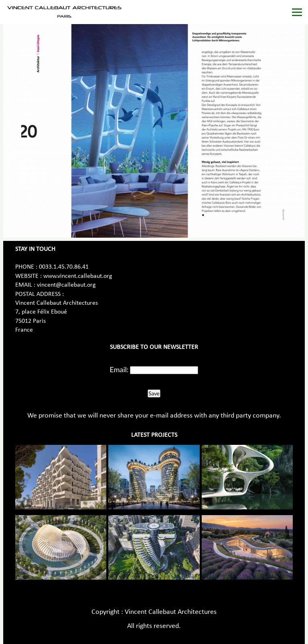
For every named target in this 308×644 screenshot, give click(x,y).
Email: (119, 369)
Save (154, 393)
